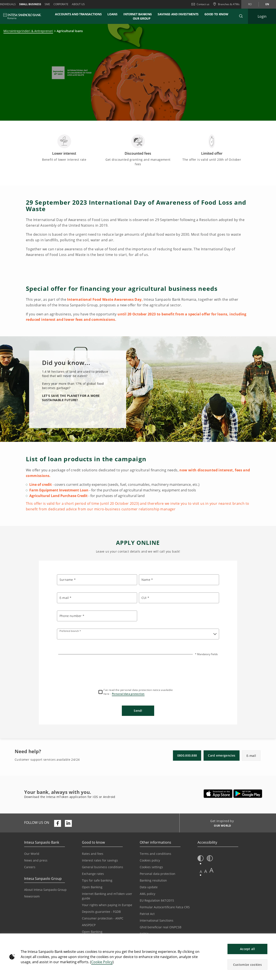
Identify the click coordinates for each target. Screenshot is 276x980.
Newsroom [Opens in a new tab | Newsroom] (32, 896)
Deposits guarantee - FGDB (101, 912)
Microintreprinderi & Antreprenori (28, 31)
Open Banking (92, 887)
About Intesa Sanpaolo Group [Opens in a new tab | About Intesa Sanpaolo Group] (45, 890)
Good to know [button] (216, 14)
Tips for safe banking (97, 880)
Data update (149, 887)
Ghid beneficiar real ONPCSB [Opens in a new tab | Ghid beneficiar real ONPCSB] (161, 927)
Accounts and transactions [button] (78, 14)
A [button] (201, 872)
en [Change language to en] (267, 4)
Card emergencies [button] (222, 755)
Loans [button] (112, 14)
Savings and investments (178, 14)
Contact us (200, 4)
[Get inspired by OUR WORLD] (221, 826)
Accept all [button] (247, 949)
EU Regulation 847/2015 (157, 900)
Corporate (61, 4)
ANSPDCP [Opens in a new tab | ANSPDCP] (89, 925)
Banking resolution (153, 880)
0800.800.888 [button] (187, 755)
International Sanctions (157, 920)
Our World (32, 854)
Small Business (30, 4)
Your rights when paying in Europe (107, 905)
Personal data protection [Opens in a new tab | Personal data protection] (158, 874)
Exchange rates (93, 874)
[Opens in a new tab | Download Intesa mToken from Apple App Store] (218, 794)
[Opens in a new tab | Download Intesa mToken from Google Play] (248, 794)
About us (78, 4)
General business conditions (103, 867)
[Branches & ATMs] (226, 4)
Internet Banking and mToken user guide (107, 896)
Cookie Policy (102, 962)
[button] (271, 939)
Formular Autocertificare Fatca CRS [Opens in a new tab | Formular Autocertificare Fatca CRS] (165, 907)
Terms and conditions (155, 854)
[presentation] (138, 671)
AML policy (147, 894)
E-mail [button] (251, 756)
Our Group (142, 18)
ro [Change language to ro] (250, 4)
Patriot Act (147, 914)
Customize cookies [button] (247, 965)
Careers (30, 867)
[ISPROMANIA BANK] (22, 16)
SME (47, 4)
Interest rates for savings (100, 860)
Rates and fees (93, 854)
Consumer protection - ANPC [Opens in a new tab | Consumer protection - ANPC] (103, 918)
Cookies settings (151, 867)
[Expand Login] (262, 16)
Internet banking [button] (138, 14)
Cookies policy (150, 860)
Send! (138, 711)
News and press (36, 860)
